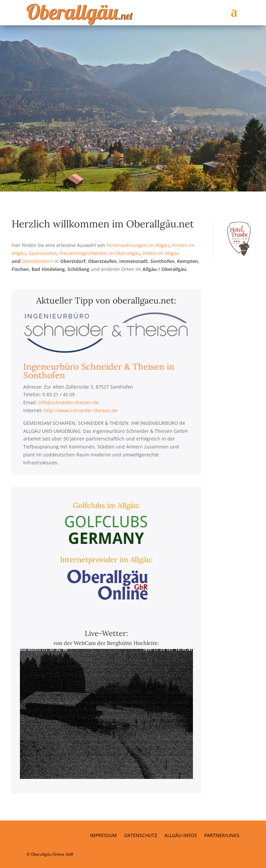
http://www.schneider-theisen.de (81, 410)
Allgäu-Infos (181, 836)
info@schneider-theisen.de (68, 402)
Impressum (103, 836)
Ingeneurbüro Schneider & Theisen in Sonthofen (99, 371)
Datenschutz (141, 836)
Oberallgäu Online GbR (52, 854)
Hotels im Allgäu (161, 253)
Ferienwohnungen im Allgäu (138, 245)
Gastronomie (43, 253)
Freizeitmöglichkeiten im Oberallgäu (100, 253)
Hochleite (146, 643)
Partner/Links (222, 836)
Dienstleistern (38, 261)
